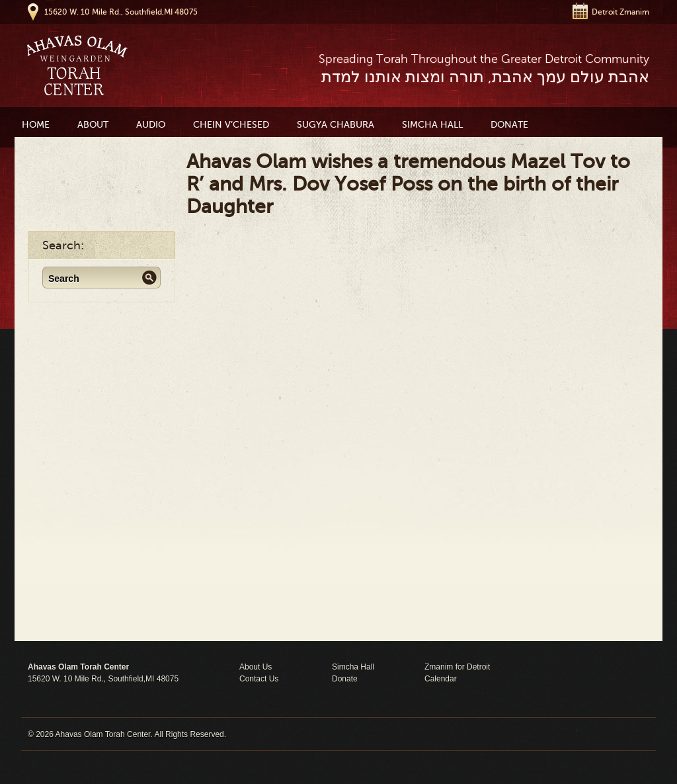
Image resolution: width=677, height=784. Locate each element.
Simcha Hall (432, 125)
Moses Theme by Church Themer (613, 734)
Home (36, 125)
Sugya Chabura (336, 125)
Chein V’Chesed (231, 125)
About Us (256, 667)
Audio (151, 125)
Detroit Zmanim (620, 12)
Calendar (441, 679)
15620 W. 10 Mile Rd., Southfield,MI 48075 (121, 12)
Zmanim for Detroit (457, 667)
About (93, 125)
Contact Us (259, 679)
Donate (509, 125)
